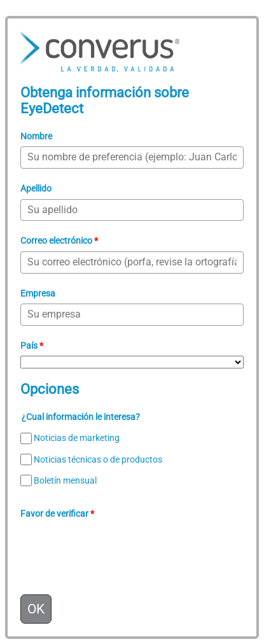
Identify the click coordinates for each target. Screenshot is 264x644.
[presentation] (117, 549)
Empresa (38, 293)
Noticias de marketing (77, 438)
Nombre (36, 136)
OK (36, 609)
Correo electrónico (59, 241)
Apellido (36, 188)
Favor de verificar (57, 514)
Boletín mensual (65, 480)
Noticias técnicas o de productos (98, 459)
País (32, 346)
